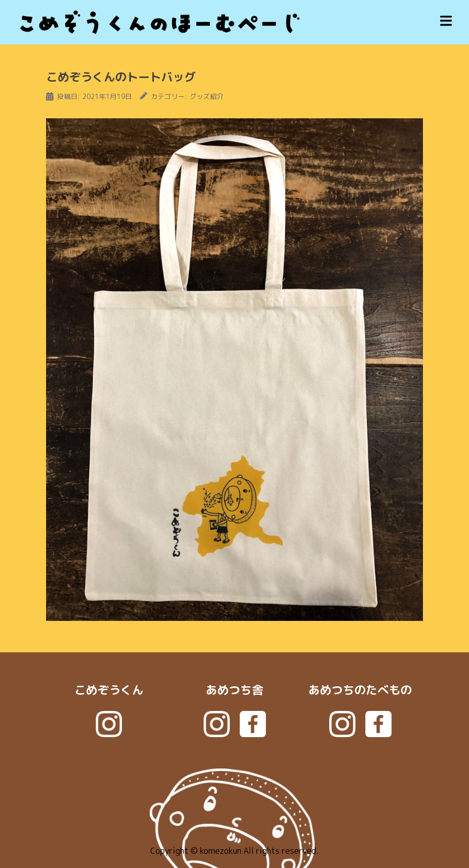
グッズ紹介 (206, 96)
